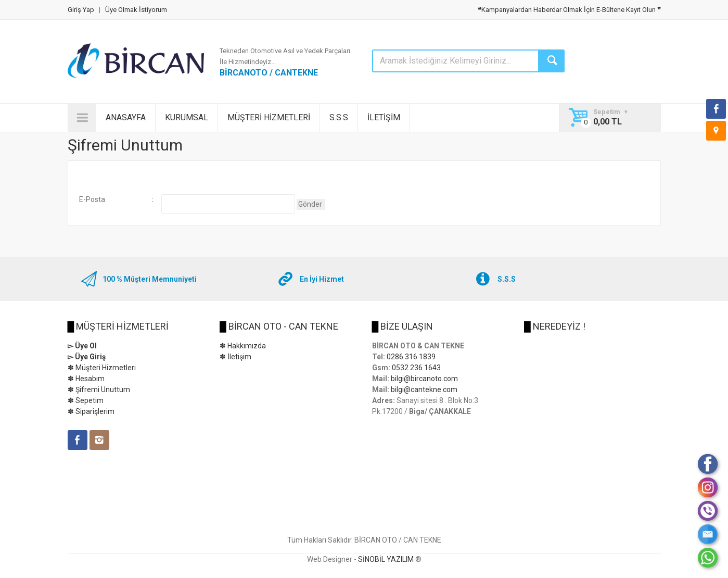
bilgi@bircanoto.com (424, 379)
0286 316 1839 (411, 357)
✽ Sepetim (86, 400)
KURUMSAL (187, 117)
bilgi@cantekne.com (424, 389)
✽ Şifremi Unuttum (99, 389)
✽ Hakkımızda (243, 346)
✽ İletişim (235, 357)
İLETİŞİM (384, 117)
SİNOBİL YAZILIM (386, 559)
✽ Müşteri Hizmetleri (102, 368)
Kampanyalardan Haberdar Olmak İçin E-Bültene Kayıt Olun (569, 10)
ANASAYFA (126, 117)
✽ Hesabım (86, 379)
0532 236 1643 (416, 368)
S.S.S (339, 117)
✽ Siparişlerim (91, 411)
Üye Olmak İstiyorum (136, 10)
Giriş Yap (81, 10)
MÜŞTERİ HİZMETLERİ (269, 117)
